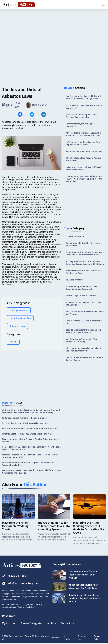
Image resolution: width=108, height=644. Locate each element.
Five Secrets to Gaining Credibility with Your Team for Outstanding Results (84, 98)
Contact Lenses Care (75, 237)
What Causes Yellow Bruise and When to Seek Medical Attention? (84, 350)
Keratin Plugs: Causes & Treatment (81, 296)
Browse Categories (33, 624)
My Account (9, 624)
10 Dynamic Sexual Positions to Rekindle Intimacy (25, 418)
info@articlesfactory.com (21, 583)
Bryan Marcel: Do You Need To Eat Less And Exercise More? (83, 304)
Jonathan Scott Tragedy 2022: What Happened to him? (27, 434)
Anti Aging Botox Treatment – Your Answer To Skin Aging (82, 340)
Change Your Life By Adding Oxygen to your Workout (83, 244)
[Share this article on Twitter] (32, 114)
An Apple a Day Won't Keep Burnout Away (85, 151)
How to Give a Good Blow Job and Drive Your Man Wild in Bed (30, 429)
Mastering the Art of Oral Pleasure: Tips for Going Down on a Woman (30, 440)
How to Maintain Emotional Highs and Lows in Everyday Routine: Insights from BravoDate (31, 448)
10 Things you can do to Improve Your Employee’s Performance (83, 143)
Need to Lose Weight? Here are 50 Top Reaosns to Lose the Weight (83, 331)
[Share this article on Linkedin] (44, 114)
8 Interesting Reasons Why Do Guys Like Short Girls (26, 423)
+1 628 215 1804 (15, 576)
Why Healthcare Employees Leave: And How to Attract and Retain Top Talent (83, 134)
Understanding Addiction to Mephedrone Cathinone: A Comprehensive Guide (85, 254)
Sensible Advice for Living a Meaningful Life (84, 322)
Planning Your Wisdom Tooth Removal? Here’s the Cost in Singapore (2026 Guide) (85, 263)
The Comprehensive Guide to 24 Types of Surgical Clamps (85, 359)
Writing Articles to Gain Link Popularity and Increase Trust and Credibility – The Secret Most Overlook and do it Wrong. (31, 411)
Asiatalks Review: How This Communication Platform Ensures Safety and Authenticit (30, 456)
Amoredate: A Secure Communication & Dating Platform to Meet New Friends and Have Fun (32, 472)
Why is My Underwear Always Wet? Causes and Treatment (85, 313)
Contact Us (70, 624)
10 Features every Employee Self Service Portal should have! (84, 169)
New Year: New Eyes (74, 280)
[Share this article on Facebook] (20, 114)
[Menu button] (103, 5)
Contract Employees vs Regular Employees (80, 125)
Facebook (55, 638)
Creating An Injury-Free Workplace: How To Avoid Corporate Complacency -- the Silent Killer (84, 179)
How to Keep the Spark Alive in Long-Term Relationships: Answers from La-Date (28, 464)
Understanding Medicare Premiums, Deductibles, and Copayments (82, 288)
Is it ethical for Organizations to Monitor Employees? (85, 107)
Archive (54, 624)
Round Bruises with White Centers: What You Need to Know (84, 272)
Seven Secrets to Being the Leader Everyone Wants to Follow (81, 116)
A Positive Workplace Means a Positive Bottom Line (83, 159)
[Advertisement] (54, 31)
